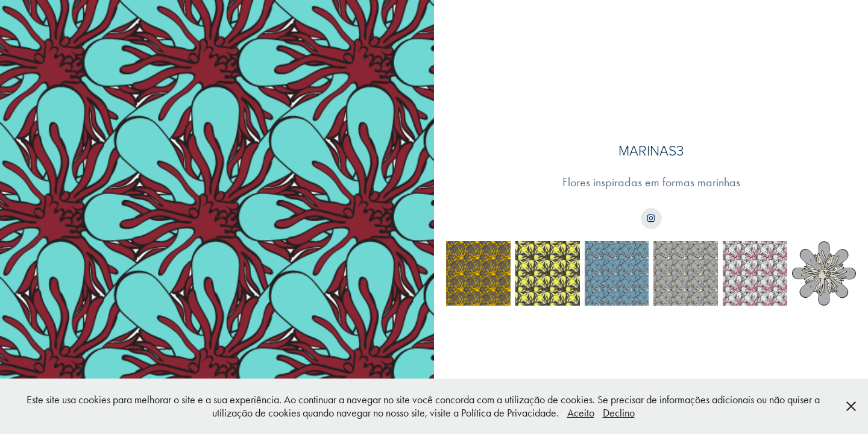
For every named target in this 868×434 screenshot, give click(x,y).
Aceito (581, 413)
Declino (619, 413)
